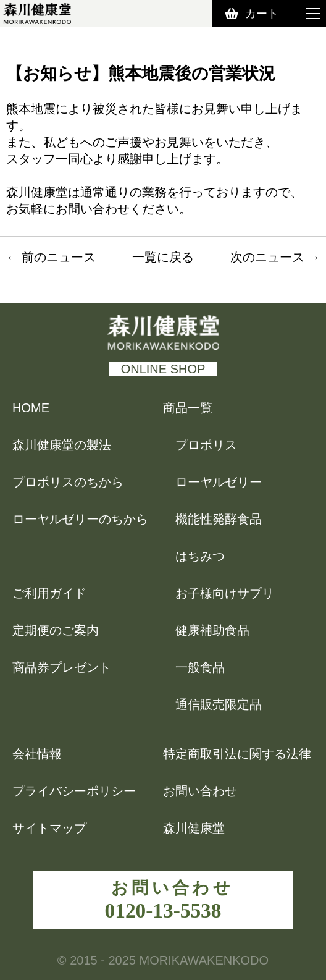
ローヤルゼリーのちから (80, 519)
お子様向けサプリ (225, 593)
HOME (31, 408)
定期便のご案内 (56, 630)
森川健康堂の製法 (62, 445)
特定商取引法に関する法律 (237, 754)
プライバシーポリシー (74, 791)
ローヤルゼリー (219, 482)
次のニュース (267, 257)
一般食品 (200, 667)
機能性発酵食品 (219, 519)
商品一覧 (188, 408)
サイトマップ (49, 828)
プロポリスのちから (68, 482)
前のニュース (59, 257)
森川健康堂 (202, 828)
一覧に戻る (163, 257)
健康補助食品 (212, 630)
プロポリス (206, 445)
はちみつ (200, 556)
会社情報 (37, 754)
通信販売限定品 (219, 704)
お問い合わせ (200, 791)
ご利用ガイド (49, 593)
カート (262, 14)
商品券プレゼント (62, 667)
